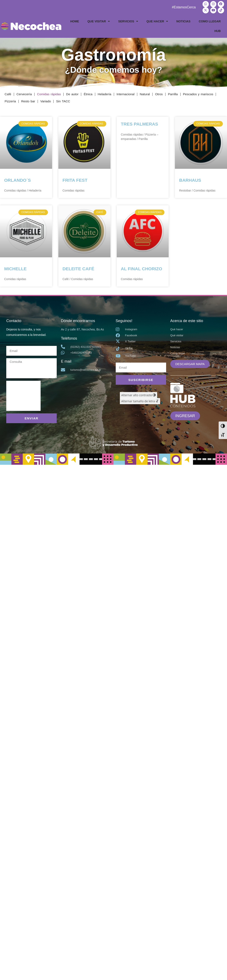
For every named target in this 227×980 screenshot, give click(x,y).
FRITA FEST (75, 179)
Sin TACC (63, 100)
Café (8, 93)
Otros (159, 93)
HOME (75, 20)
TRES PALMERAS (140, 122)
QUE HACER (157, 20)
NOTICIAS (183, 20)
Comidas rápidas (49, 93)
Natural (145, 93)
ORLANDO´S (17, 179)
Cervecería (24, 93)
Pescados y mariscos (198, 93)
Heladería (105, 93)
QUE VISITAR (99, 20)
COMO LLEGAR (210, 20)
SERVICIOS (128, 20)
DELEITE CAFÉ (78, 267)
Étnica (88, 93)
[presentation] (23, 394)
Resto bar (28, 100)
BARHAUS (190, 179)
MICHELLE (15, 267)
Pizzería (10, 100)
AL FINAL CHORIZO (142, 267)
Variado (46, 100)
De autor (72, 93)
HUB (218, 29)
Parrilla (173, 93)
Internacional (126, 93)
